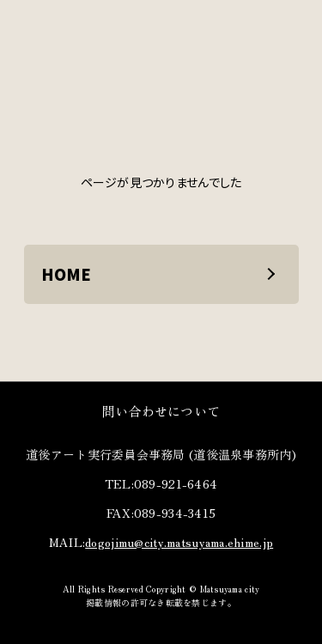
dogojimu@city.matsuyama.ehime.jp (179, 542)
